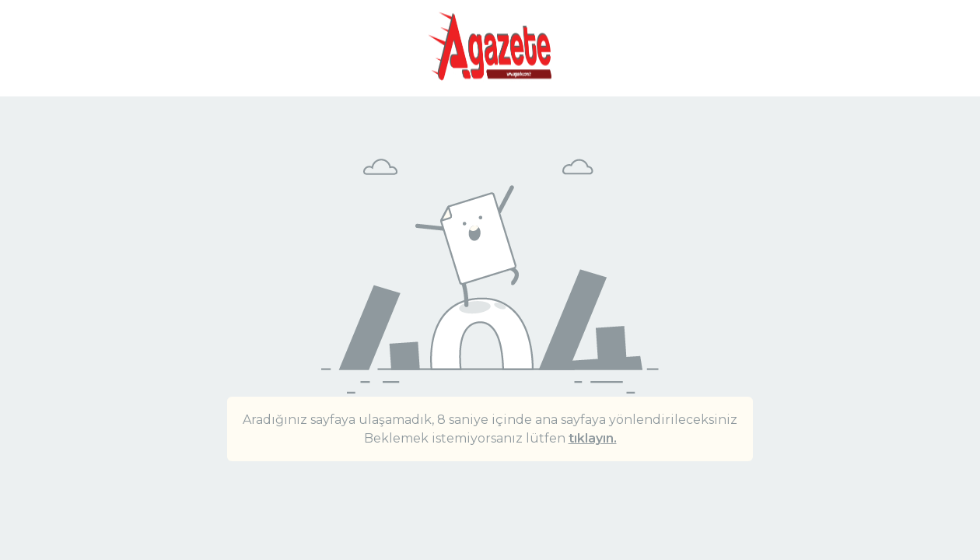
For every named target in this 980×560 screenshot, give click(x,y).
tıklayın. (593, 438)
